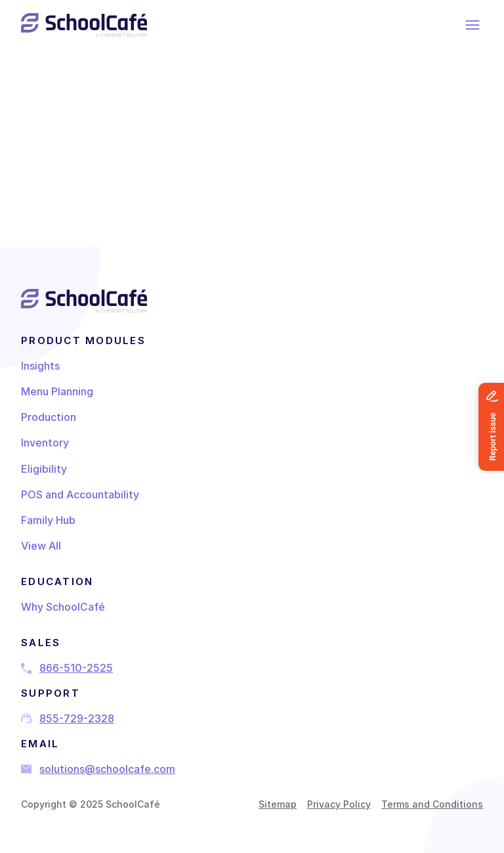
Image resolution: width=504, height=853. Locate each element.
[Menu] (473, 25)
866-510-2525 (76, 668)
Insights (40, 366)
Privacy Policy (339, 804)
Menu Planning (57, 391)
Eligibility (44, 469)
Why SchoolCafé (63, 607)
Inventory (45, 443)
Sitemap (278, 804)
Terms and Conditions (432, 804)
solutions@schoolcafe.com (107, 769)
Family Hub (48, 520)
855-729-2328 (77, 718)
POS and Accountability (80, 494)
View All (41, 546)
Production (49, 417)
